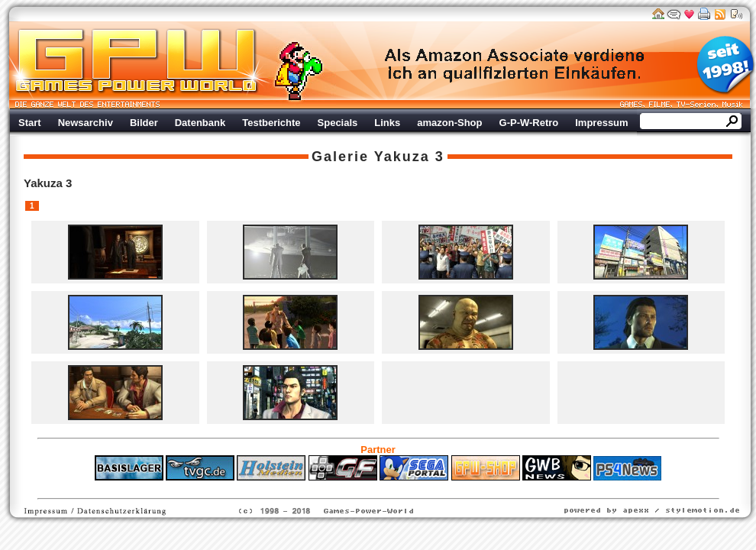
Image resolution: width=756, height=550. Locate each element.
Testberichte (271, 123)
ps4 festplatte (303, 488)
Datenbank (200, 123)
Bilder (144, 123)
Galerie (340, 157)
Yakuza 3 (409, 157)
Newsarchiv (86, 123)
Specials (338, 123)
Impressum (601, 123)
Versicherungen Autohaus (426, 488)
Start (30, 123)
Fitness (351, 488)
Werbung (515, 65)
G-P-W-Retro (529, 123)
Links (387, 123)
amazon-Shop (449, 123)
